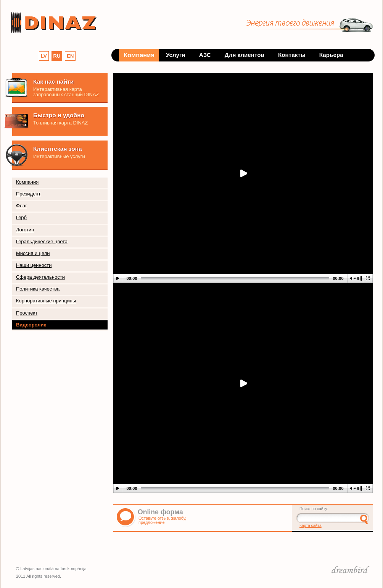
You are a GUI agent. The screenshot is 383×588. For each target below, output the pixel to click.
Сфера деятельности (40, 277)
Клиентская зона (58, 149)
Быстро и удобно (59, 115)
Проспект (27, 313)
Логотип (25, 230)
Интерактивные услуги (59, 156)
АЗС (205, 55)
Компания (27, 182)
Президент (28, 194)
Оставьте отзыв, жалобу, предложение (162, 520)
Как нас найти (53, 82)
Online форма (160, 512)
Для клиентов (245, 55)
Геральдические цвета (42, 241)
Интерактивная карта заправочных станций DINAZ (66, 92)
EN (70, 56)
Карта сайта (311, 526)
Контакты (292, 55)
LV (44, 56)
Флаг (22, 206)
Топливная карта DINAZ (60, 123)
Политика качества (38, 289)
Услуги (176, 55)
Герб (21, 217)
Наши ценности (34, 265)
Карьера (331, 55)
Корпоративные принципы (46, 301)
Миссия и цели (33, 253)
